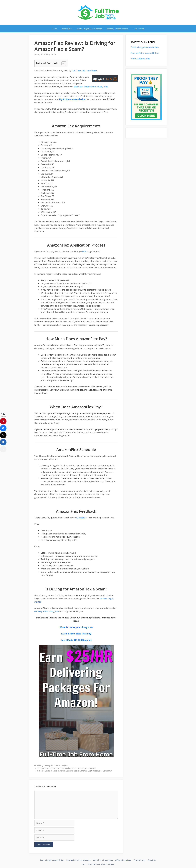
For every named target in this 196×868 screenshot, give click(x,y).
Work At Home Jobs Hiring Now (76, 627)
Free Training (138, 29)
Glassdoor (81, 518)
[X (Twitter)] (3, 435)
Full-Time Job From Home (85, 71)
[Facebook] (3, 428)
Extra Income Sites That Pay (76, 634)
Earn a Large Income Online (52, 860)
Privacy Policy (139, 860)
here (84, 251)
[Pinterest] (3, 421)
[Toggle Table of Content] (62, 63)
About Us (152, 860)
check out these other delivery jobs (91, 87)
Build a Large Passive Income (89, 29)
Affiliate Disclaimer (123, 860)
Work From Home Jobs (103, 860)
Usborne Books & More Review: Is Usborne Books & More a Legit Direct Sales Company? (74, 771)
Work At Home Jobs (59, 765)
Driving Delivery (44, 765)
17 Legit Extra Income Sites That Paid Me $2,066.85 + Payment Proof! (66, 768)
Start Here (67, 29)
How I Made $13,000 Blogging (76, 640)
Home (55, 29)
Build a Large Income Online (145, 47)
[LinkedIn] (3, 442)
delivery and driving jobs (47, 611)
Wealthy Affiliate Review (117, 29)
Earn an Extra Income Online (145, 53)
